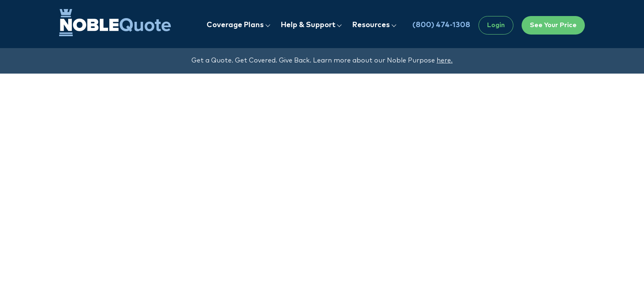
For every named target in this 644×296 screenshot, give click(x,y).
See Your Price (553, 25)
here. (445, 60)
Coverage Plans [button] (236, 25)
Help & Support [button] (309, 25)
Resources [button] (372, 25)
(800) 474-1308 (441, 25)
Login (496, 25)
